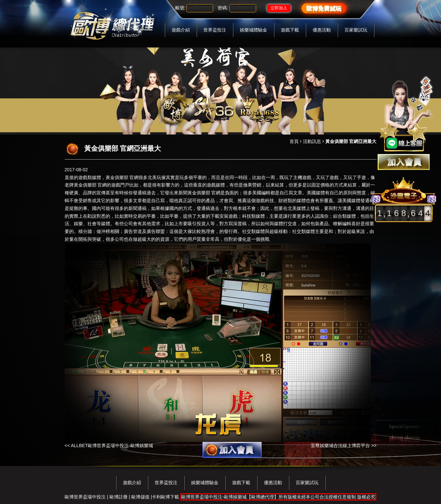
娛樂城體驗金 (253, 30)
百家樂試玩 (356, 30)
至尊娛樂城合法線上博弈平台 (340, 446)
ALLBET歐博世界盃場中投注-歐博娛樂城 (112, 446)
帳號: (180, 8)
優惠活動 (322, 30)
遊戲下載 (290, 30)
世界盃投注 (215, 30)
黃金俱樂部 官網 (122, 177)
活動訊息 (312, 141)
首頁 (294, 141)
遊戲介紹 (181, 30)
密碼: (223, 8)
